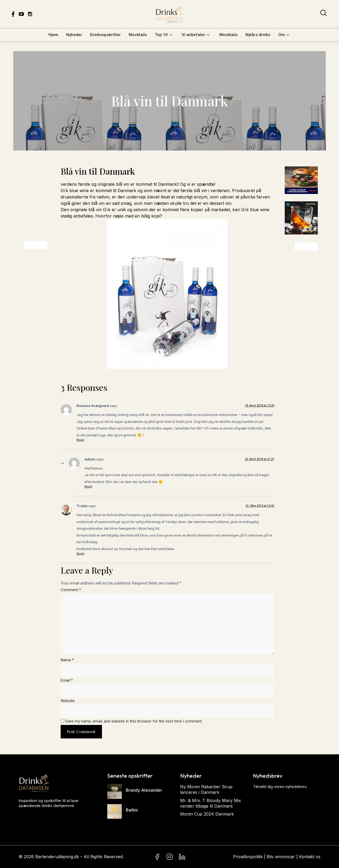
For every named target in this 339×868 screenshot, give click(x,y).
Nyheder (74, 35)
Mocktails (138, 35)
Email (67, 680)
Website (68, 701)
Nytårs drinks (258, 35)
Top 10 (164, 35)
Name (67, 660)
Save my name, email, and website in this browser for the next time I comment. (134, 721)
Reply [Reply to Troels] (80, 554)
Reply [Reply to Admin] (88, 487)
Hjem (53, 35)
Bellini (132, 810)
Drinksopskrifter (105, 35)
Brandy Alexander (144, 790)
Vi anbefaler (196, 35)
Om (284, 35)
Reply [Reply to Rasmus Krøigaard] (80, 440)
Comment (71, 590)
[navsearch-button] (324, 14)
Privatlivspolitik (248, 857)
